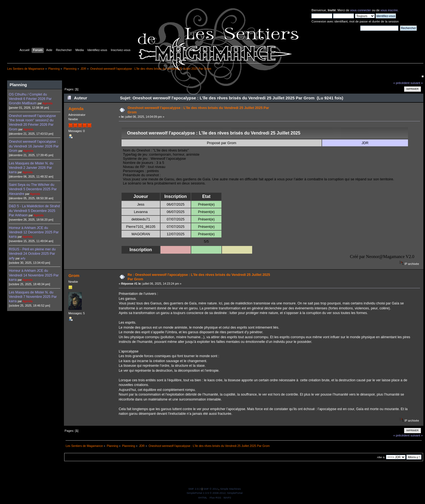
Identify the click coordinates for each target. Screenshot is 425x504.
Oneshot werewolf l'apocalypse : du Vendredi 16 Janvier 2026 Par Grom (34, 146)
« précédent (401, 83)
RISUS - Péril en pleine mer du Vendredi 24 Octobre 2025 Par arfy (32, 254)
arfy (23, 258)
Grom (74, 275)
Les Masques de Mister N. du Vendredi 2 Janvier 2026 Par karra (31, 168)
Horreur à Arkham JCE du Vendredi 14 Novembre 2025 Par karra (34, 275)
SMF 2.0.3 (195, 489)
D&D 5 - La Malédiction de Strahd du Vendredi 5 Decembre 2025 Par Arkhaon (34, 211)
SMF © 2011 (211, 489)
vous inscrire (389, 10)
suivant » (417, 83)
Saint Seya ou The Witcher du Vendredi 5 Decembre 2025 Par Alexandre (33, 189)
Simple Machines (230, 489)
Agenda (48, 103)
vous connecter (361, 10)
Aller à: (381, 457)
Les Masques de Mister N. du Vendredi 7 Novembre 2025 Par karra (33, 297)
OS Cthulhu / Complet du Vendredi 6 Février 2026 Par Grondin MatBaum (30, 99)
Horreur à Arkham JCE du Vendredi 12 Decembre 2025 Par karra (34, 232)
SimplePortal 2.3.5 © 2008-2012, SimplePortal (215, 493)
